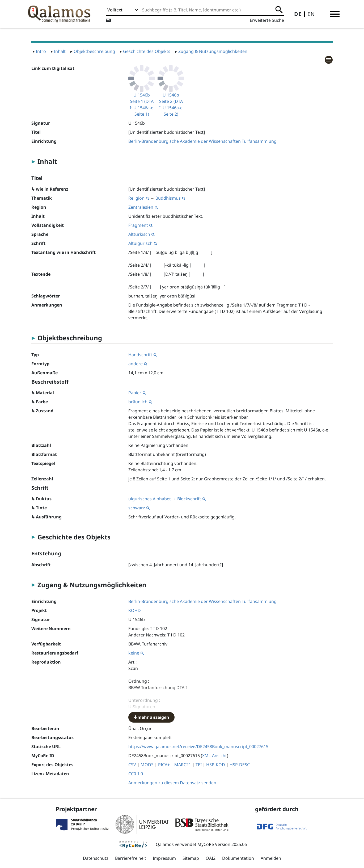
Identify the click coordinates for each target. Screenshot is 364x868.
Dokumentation (238, 858)
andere (138, 364)
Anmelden (271, 858)
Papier (137, 393)
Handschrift (143, 355)
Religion (139, 198)
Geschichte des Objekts (147, 51)
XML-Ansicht (215, 756)
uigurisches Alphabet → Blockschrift (167, 499)
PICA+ (164, 765)
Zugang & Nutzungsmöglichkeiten (213, 51)
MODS (147, 765)
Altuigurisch (143, 243)
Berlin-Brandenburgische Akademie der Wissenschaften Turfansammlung (202, 141)
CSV (132, 765)
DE (298, 14)
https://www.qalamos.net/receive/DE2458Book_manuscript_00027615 (198, 747)
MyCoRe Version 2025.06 (222, 844)
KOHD (135, 610)
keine (136, 653)
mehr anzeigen (151, 717)
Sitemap (191, 858)
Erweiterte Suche (267, 20)
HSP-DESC (240, 765)
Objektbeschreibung (94, 51)
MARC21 (183, 765)
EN (311, 14)
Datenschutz (96, 858)
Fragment (140, 225)
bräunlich (140, 402)
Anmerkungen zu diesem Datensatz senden (172, 783)
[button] (335, 14)
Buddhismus (170, 198)
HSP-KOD (216, 765)
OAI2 (211, 858)
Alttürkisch (141, 234)
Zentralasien (143, 207)
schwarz (139, 508)
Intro (41, 51)
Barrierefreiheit (131, 858)
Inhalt (60, 51)
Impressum (164, 858)
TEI (199, 765)
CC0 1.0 (136, 774)
